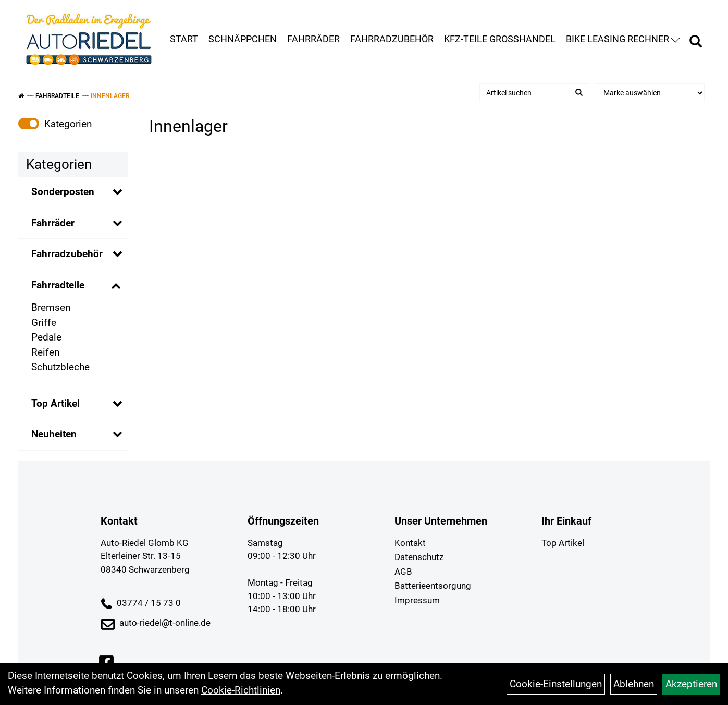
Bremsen (51, 307)
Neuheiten (54, 434)
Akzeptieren (691, 684)
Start (184, 39)
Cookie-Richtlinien (241, 690)
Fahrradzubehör (392, 39)
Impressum (417, 600)
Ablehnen (634, 684)
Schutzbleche (60, 367)
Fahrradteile (57, 96)
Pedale (46, 337)
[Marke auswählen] (650, 93)
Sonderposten (63, 192)
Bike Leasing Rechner (623, 39)
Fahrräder (313, 39)
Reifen (45, 352)
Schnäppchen (243, 39)
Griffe (44, 323)
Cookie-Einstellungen (556, 684)
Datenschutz (419, 557)
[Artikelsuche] (696, 43)
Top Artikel (55, 403)
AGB (403, 572)
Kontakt (410, 543)
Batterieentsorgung (433, 586)
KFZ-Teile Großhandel (500, 39)
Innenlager (110, 96)
